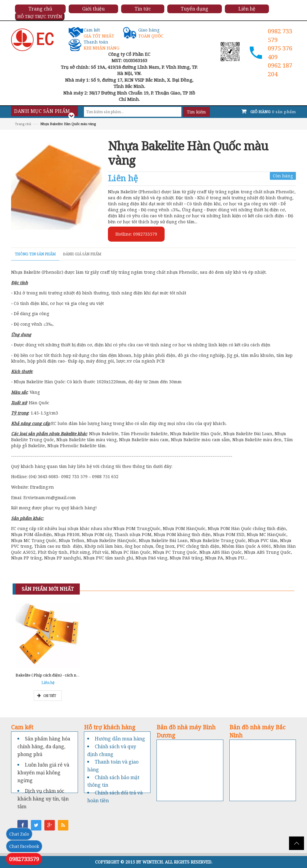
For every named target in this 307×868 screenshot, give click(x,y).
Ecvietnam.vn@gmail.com (50, 497)
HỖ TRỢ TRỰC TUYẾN (40, 16)
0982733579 (24, 859)
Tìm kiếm (196, 112)
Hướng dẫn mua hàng (120, 739)
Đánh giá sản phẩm (82, 254)
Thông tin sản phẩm (35, 254)
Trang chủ (23, 124)
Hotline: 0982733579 (136, 234)
